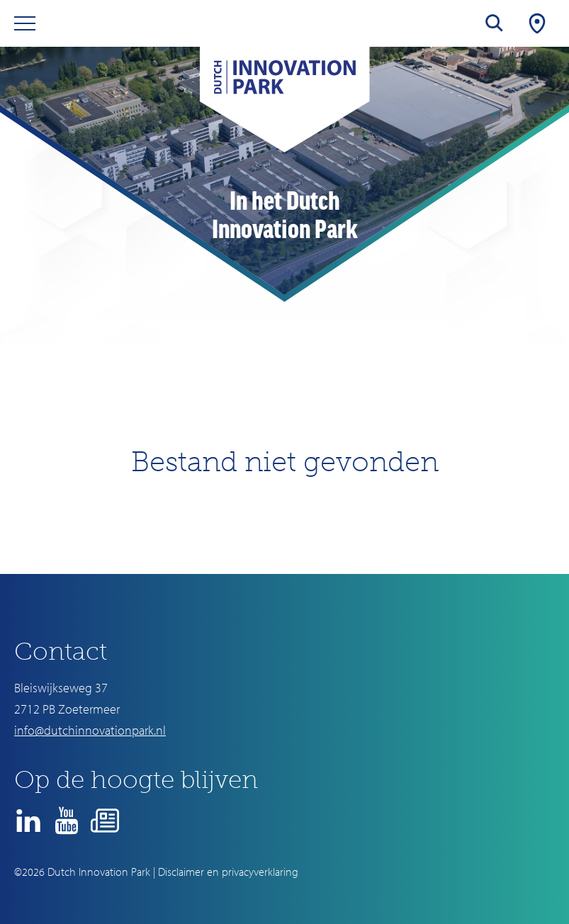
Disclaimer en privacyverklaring (228, 872)
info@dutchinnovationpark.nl (90, 730)
